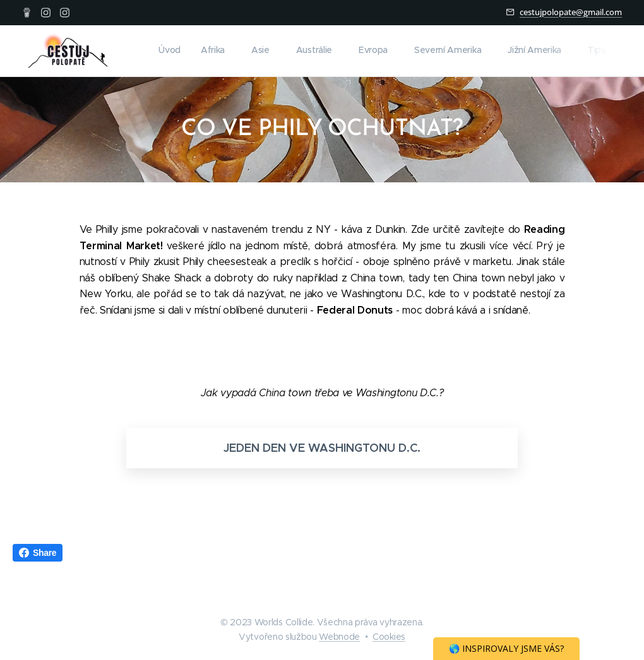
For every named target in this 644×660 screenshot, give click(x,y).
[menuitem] (419, 51)
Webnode (339, 637)
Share (38, 553)
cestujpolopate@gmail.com (571, 12)
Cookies (389, 637)
